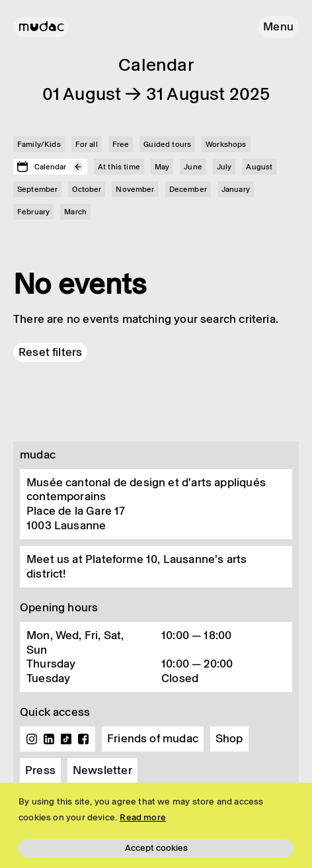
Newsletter (102, 770)
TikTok (66, 739)
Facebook (83, 739)
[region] (156, 825)
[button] (278, 27)
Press (40, 770)
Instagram (32, 739)
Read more (143, 817)
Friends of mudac (153, 738)
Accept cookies (156, 848)
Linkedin (49, 739)
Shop (229, 738)
